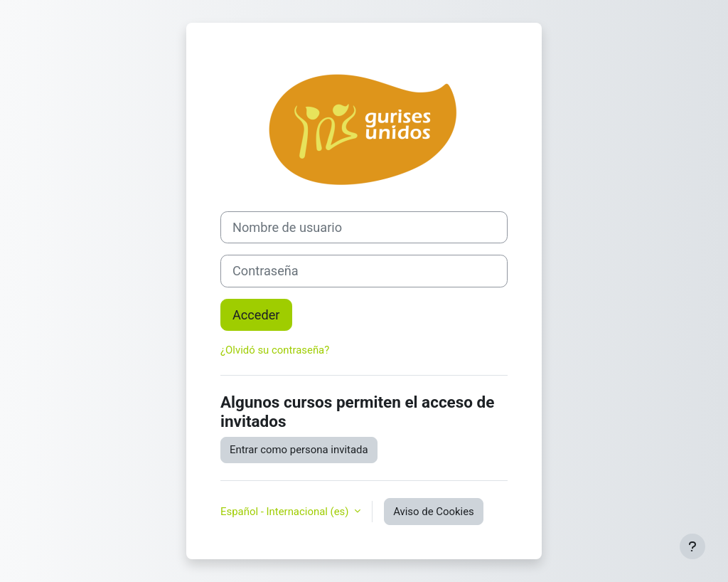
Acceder (256, 315)
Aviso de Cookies (434, 512)
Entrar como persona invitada (299, 450)
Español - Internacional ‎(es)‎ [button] (286, 512)
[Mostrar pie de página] (692, 546)
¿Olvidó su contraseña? (275, 350)
